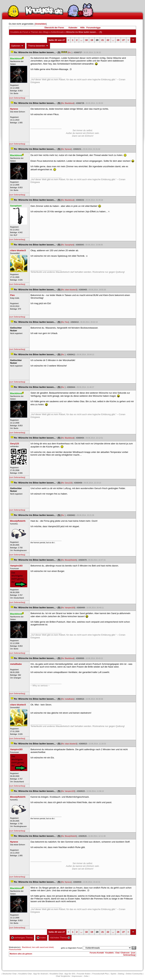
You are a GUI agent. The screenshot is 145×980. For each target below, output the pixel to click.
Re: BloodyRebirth (69, 560)
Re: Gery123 (67, 483)
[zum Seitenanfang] (17, 98)
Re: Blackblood (68, 103)
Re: (70, 52)
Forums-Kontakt (97, 953)
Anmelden (41, 24)
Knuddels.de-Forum (19, 32)
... (81, 40)
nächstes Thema (60, 938)
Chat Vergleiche (63, 976)
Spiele (113, 974)
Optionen (17, 46)
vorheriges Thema (22, 938)
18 (86, 40)
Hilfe (82, 28)
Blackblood (26, 947)
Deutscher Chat (10, 974)
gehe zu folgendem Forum (72, 948)
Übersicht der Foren (54, 28)
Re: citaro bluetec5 (69, 290)
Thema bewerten (38, 46)
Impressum (77, 976)
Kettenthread (58, 32)
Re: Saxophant (68, 245)
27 (123, 40)
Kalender (73, 28)
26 (118, 40)
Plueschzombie (15, 949)
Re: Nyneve (66, 149)
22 (108, 40)
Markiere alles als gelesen (21, 954)
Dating (121, 974)
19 (92, 40)
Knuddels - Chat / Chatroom (117, 953)
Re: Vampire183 (68, 608)
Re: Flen (65, 322)
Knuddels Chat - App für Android (33, 974)
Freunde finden (84, 974)
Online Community (134, 974)
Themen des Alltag (40, 32)
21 (102, 40)
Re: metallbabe (68, 699)
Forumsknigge (93, 28)
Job (86, 976)
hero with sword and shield (43, 947)
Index (41, 938)
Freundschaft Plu (101, 974)
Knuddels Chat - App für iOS (62, 974)
